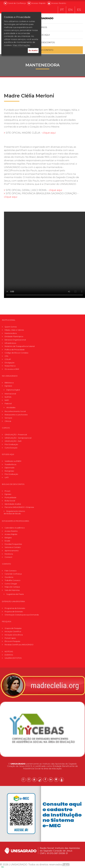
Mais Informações (21, 45)
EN (70, 10)
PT (62, 10)
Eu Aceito (33, 50)
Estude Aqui (43, 35)
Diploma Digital (13, 390)
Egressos (8, 386)
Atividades (11, 408)
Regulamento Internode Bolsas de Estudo (14, 513)
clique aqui (49, 133)
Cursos (43, 27)
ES (79, 10)
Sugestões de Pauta (15, 594)
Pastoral (8, 404)
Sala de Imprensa (12, 590)
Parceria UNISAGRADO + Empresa (19, 507)
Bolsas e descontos (43, 43)
